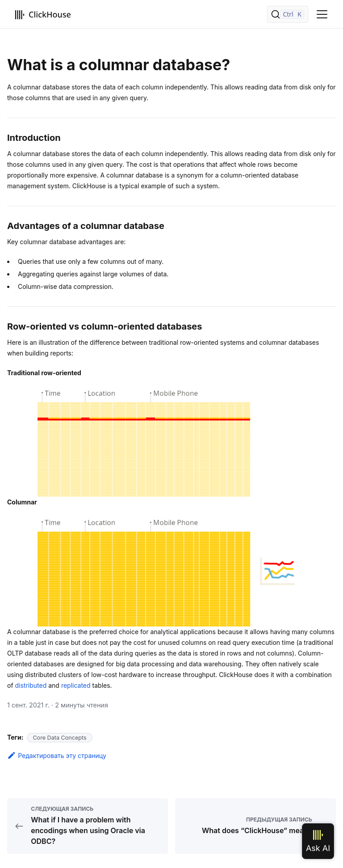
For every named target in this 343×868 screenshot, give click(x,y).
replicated (76, 685)
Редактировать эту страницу (57, 756)
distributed (31, 685)
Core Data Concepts (59, 738)
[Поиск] (288, 14)
